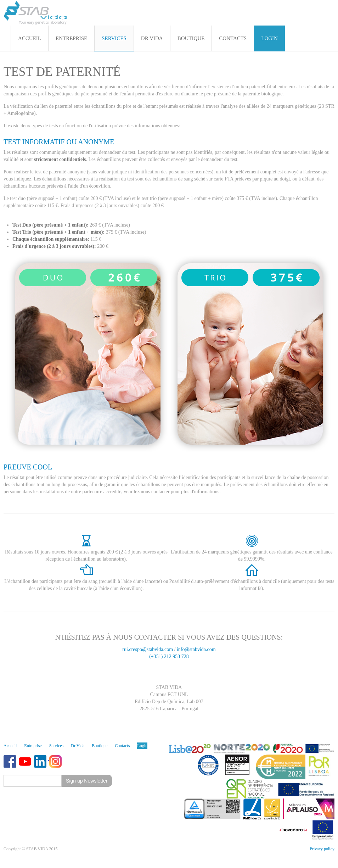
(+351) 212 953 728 (169, 656)
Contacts (122, 746)
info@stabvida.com (196, 649)
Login (142, 746)
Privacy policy (322, 849)
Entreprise (33, 746)
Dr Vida (78, 746)
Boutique (100, 746)
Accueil (10, 746)
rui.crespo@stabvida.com (148, 649)
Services (57, 746)
